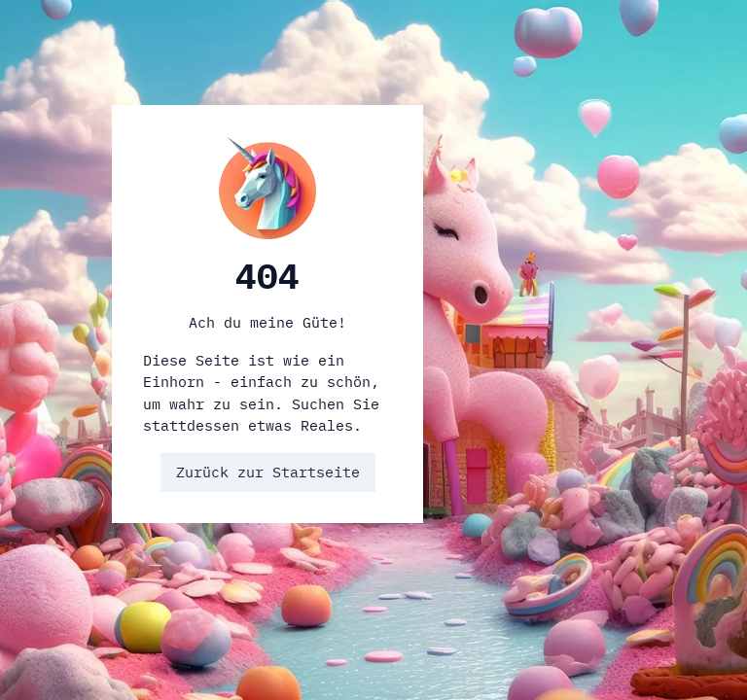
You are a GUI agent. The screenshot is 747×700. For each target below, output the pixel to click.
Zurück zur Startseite (268, 472)
